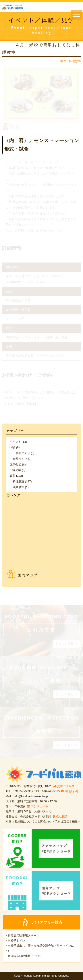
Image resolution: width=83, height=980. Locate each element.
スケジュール (38, 806)
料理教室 (75, 61)
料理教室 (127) (22, 481)
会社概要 (60, 816)
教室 (64, 61)
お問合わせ (70, 791)
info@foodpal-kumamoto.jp (31, 796)
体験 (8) (14, 447)
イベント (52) (18, 442)
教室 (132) (16, 476)
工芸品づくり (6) (24, 453)
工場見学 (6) (17, 470)
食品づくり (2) (22, 459)
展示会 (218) (18, 465)
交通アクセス (64, 786)
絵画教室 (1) (21, 487)
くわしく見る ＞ (66, 643)
